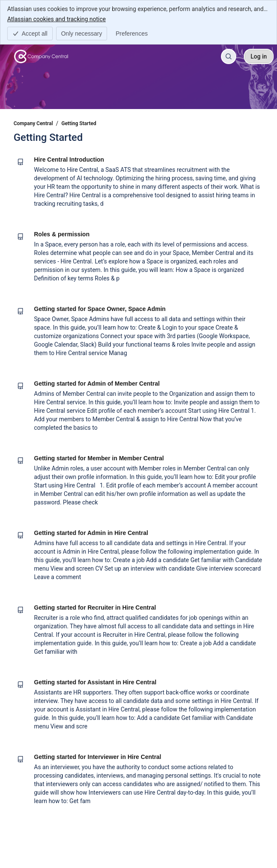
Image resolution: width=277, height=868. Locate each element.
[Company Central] (41, 56)
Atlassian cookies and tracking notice (57, 19)
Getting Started (79, 123)
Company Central (33, 123)
